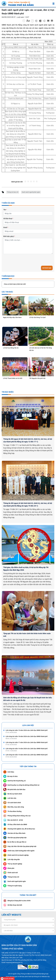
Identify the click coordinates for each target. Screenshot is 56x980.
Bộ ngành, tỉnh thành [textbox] (11, 925)
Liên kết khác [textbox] (8, 931)
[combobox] (28, 920)
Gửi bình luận (47, 268)
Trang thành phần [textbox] (10, 920)
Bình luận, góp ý (9, 236)
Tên (5, 210)
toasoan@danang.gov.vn (14, 962)
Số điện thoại (8, 219)
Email (6, 227)
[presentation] (19, 260)
